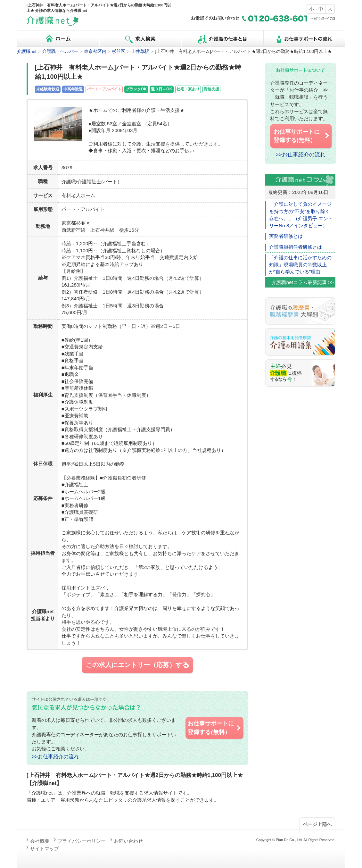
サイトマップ (45, 849)
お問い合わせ (128, 841)
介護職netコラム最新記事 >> (303, 282)
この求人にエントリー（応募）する (138, 665)
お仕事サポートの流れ (304, 39)
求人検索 (140, 39)
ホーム (58, 39)
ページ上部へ (317, 824)
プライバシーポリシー (82, 841)
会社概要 (40, 841)
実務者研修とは (286, 236)
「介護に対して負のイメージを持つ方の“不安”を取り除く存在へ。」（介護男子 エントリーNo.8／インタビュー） (301, 215)
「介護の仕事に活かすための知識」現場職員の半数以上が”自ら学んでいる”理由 (300, 265)
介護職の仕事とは (222, 39)
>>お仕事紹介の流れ (55, 756)
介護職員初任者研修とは (296, 247)
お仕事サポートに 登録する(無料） (215, 728)
